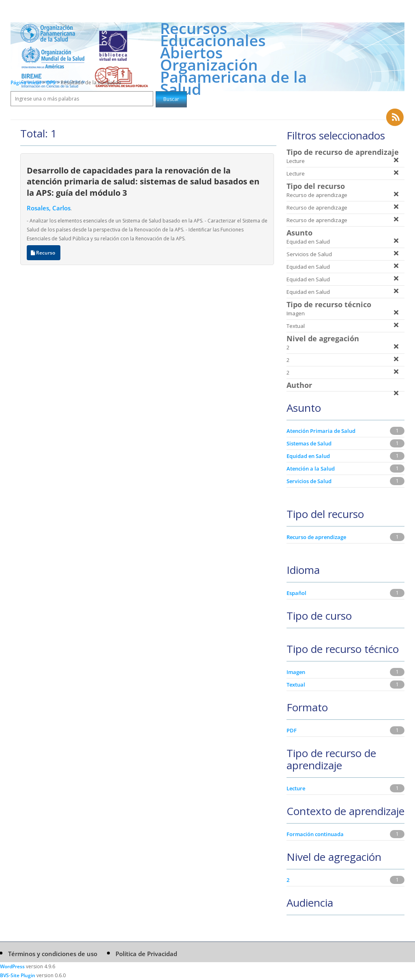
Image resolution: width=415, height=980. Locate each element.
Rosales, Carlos (49, 208)
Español (296, 593)
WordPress (12, 966)
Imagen (296, 672)
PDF (292, 730)
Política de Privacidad (146, 954)
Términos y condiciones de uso (53, 954)
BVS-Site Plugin (18, 975)
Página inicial (26, 82)
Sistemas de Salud (309, 443)
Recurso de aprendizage (316, 537)
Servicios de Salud (309, 481)
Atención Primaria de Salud (321, 431)
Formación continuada (315, 834)
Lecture (296, 788)
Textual (296, 685)
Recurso (44, 253)
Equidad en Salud (308, 456)
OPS (51, 82)
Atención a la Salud (311, 469)
